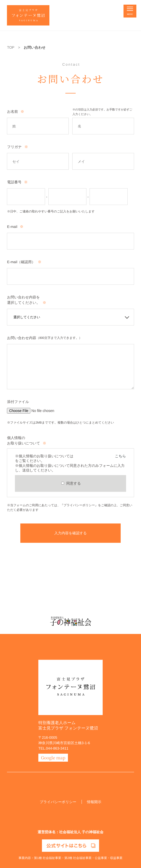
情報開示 (94, 802)
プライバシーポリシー (58, 802)
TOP (11, 47)
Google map (53, 758)
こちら (121, 456)
